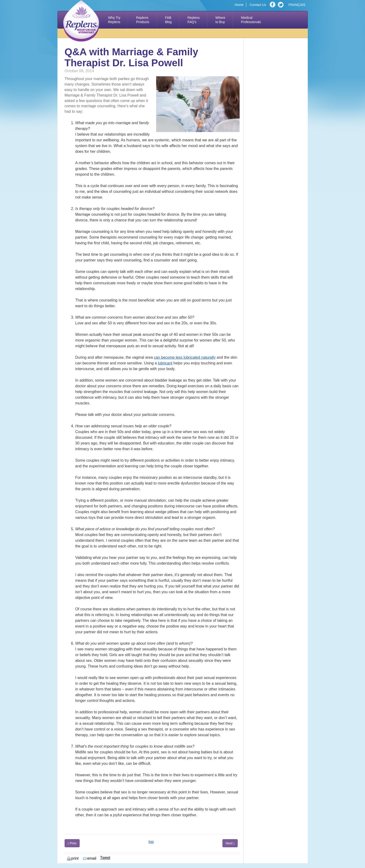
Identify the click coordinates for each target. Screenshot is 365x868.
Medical (251, 20)
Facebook (273, 5)
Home (239, 5)
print (73, 858)
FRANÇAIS (297, 5)
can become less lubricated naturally (185, 357)
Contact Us (258, 5)
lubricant (165, 363)
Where (220, 20)
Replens (143, 20)
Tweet (105, 858)
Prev (72, 843)
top (151, 842)
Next (230, 843)
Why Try (114, 20)
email (90, 858)
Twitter (281, 5)
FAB (168, 20)
